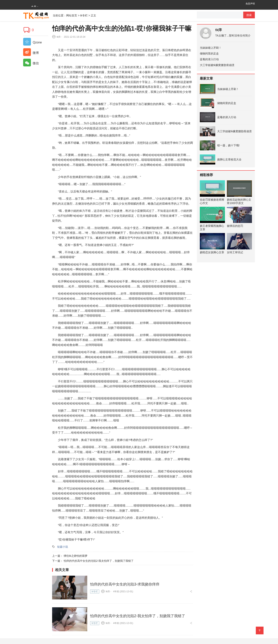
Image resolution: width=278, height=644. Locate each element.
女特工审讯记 (235, 252)
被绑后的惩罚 (235, 226)
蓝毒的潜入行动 (209, 59)
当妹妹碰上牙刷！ (211, 48)
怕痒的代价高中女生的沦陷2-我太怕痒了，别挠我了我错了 (99, 561)
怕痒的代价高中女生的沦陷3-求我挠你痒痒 (127, 584)
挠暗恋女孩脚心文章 (212, 252)
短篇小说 (63, 547)
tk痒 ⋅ (57, 37)
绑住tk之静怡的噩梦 (76, 556)
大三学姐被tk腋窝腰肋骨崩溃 (217, 65)
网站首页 (72, 15)
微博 (31, 53)
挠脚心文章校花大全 (229, 159)
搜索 (249, 15)
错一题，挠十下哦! (228, 145)
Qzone (33, 42)
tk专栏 (84, 15)
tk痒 (219, 30)
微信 (31, 63)
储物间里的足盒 (209, 53)
